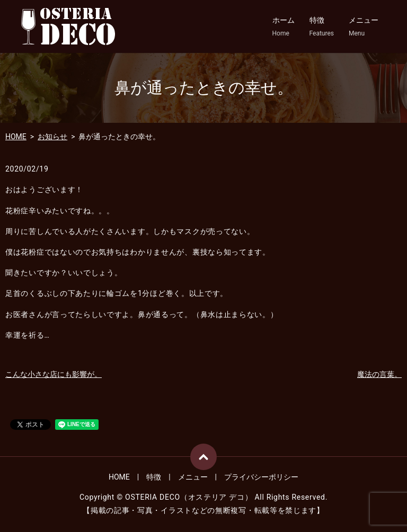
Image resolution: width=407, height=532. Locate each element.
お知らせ (52, 137)
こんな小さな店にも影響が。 (54, 374)
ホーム (284, 27)
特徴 (322, 27)
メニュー (364, 27)
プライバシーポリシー (261, 477)
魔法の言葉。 (379, 374)
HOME (16, 137)
